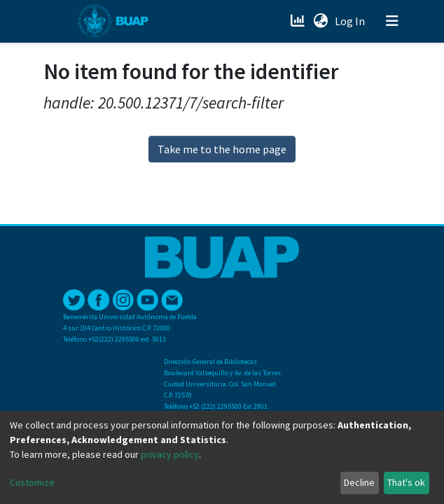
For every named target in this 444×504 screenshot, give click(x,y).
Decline (359, 482)
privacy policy (170, 454)
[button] (320, 21)
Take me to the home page (222, 149)
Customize (32, 482)
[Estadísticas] (299, 21)
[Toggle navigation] (392, 21)
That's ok (406, 482)
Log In (351, 21)
